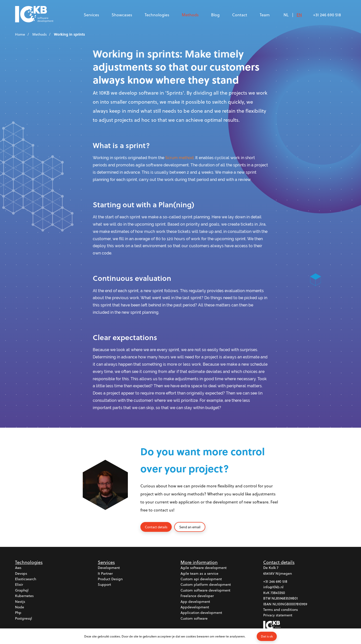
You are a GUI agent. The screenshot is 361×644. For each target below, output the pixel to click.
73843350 (278, 593)
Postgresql (24, 618)
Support (104, 585)
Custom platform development (206, 585)
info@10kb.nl (273, 587)
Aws (18, 568)
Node (20, 607)
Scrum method (179, 158)
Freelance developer (197, 596)
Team (265, 15)
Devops (21, 573)
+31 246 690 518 (327, 15)
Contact (240, 15)
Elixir (19, 585)
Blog (215, 15)
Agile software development (204, 568)
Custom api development (201, 579)
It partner (105, 573)
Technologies (157, 15)
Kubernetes (24, 596)
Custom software (194, 618)
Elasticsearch (26, 579)
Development (109, 568)
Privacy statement (278, 615)
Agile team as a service (199, 573)
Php (18, 613)
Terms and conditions (281, 610)
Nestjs (20, 601)
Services (91, 15)
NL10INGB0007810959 (290, 604)
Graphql (22, 590)
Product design (110, 579)
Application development (201, 613)
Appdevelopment (195, 607)
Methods (190, 15)
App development (195, 601)
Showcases (122, 15)
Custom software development (205, 590)
